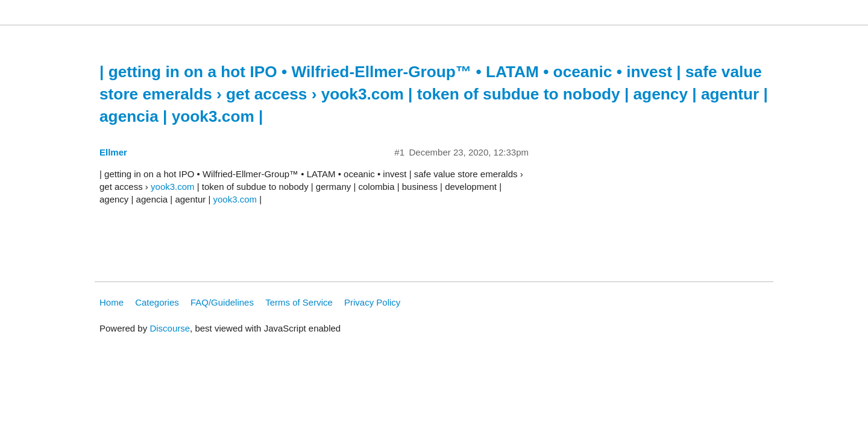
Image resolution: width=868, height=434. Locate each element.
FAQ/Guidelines (222, 302)
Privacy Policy (372, 302)
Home (112, 302)
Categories (157, 302)
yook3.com (173, 187)
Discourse (170, 328)
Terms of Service (299, 302)
